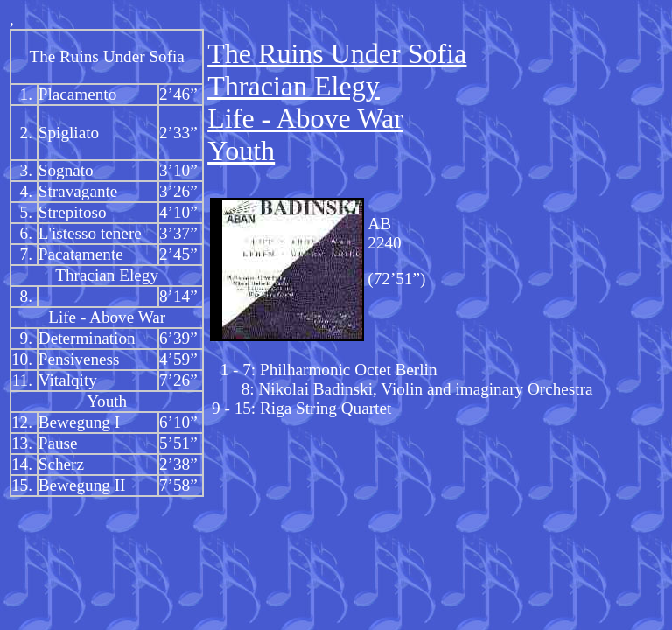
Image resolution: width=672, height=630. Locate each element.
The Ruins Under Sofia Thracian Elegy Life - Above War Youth (337, 102)
